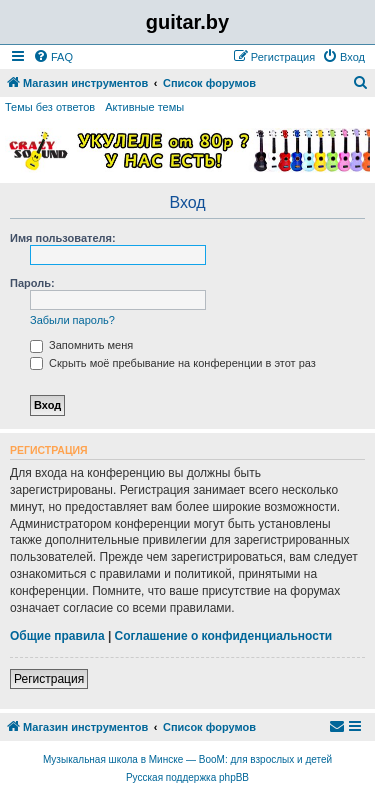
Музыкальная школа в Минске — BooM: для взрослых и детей (187, 759)
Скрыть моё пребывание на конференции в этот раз (173, 363)
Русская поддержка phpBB (187, 777)
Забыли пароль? (72, 320)
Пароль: (32, 283)
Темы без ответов (50, 107)
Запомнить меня (81, 345)
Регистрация (49, 679)
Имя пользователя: (63, 238)
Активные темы (144, 107)
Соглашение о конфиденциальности (224, 636)
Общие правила (57, 636)
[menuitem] (53, 57)
